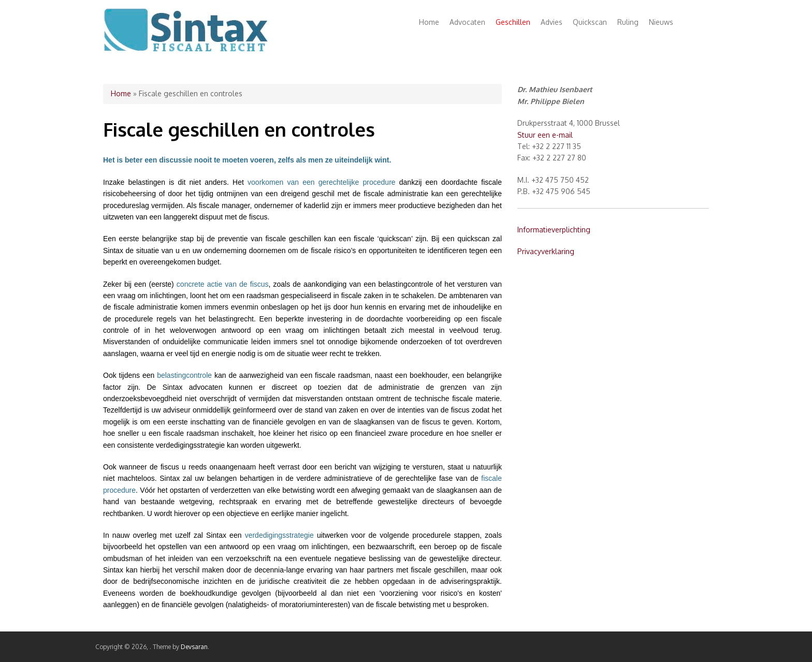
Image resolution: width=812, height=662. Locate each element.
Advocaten (467, 22)
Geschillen (513, 22)
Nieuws (661, 22)
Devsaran (194, 647)
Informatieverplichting (554, 230)
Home (429, 22)
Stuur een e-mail (545, 135)
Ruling (628, 22)
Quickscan (590, 22)
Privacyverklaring (546, 251)
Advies (552, 22)
